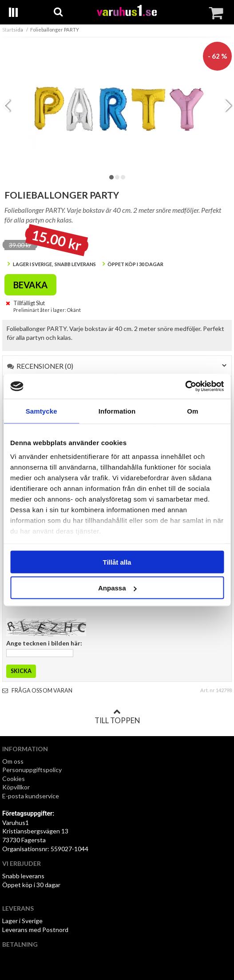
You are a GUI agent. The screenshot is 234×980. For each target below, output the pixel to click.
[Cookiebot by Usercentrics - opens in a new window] (185, 386)
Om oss (13, 761)
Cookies (14, 779)
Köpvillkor (16, 787)
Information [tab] (117, 411)
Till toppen (117, 717)
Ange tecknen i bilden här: (44, 643)
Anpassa (117, 588)
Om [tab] (192, 411)
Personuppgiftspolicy (32, 770)
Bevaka (30, 285)
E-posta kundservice (31, 796)
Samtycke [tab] (42, 411)
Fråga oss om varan (37, 691)
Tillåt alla (117, 562)
